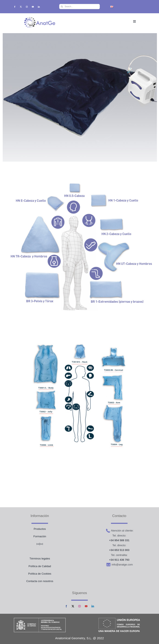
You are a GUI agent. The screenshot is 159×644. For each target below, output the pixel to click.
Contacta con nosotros (40, 581)
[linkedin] (39, 7)
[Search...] (79, 7)
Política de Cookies (40, 574)
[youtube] (33, 7)
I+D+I (40, 544)
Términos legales (40, 559)
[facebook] (15, 7)
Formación (40, 536)
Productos (40, 529)
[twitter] (21, 7)
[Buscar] (62, 7)
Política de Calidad (40, 566)
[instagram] (27, 7)
